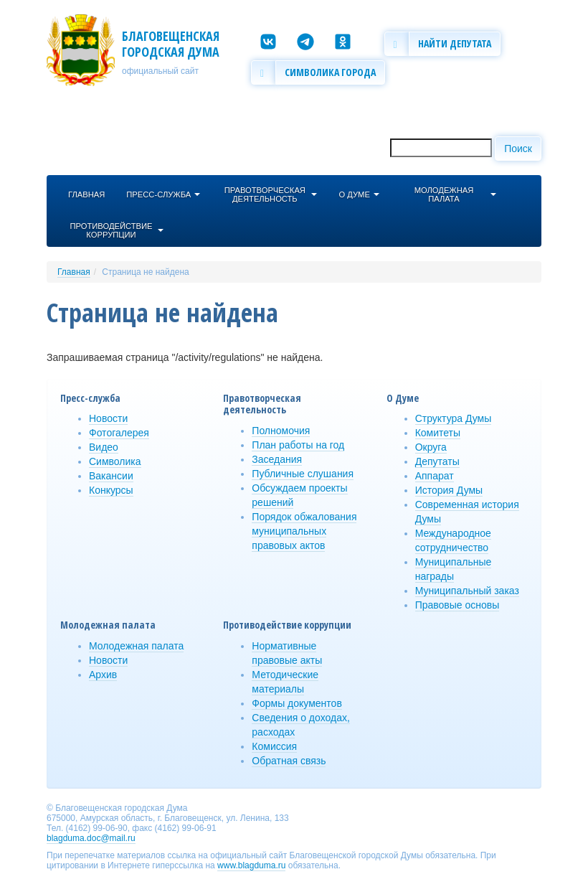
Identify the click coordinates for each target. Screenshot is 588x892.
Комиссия (274, 746)
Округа (431, 447)
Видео (104, 447)
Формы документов (297, 703)
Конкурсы (111, 490)
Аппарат (435, 476)
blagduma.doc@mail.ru (91, 838)
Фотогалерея (119, 433)
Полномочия (281, 431)
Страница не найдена (145, 272)
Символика (115, 461)
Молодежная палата (136, 646)
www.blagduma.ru (251, 865)
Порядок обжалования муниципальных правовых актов (304, 531)
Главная (74, 272)
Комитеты (438, 433)
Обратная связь (289, 761)
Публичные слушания (303, 474)
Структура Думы (454, 418)
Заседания (277, 459)
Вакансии (111, 476)
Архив (103, 675)
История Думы (449, 490)
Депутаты (437, 461)
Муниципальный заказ (467, 591)
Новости (108, 418)
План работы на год (298, 445)
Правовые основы (457, 605)
